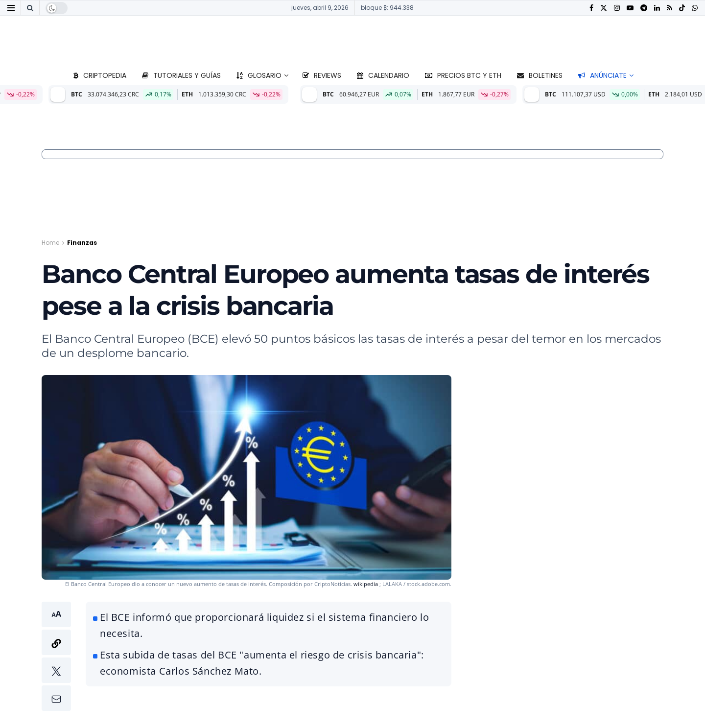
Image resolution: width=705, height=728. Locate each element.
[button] (56, 656)
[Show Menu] (11, 8)
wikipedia (366, 584)
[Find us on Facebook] (591, 8)
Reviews (322, 75)
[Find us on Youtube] (630, 8)
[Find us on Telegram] (644, 8)
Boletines (540, 75)
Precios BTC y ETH (463, 75)
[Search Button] (30, 8)
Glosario (259, 75)
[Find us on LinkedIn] (657, 8)
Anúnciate (602, 75)
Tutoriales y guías (181, 75)
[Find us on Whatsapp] (695, 8)
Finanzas (82, 243)
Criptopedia (100, 75)
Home (50, 243)
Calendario (383, 75)
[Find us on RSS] (670, 8)
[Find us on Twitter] (604, 8)
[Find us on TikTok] (682, 8)
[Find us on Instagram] (617, 8)
